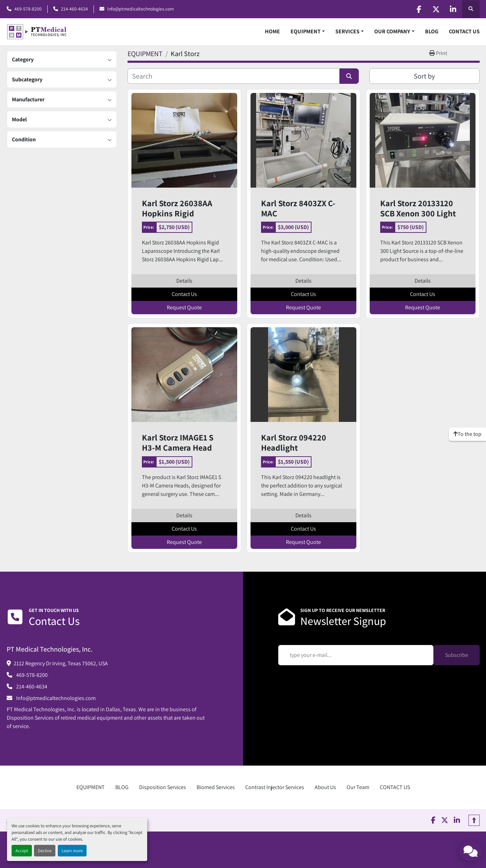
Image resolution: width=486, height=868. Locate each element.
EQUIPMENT (306, 31)
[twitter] (435, 9)
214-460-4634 (74, 9)
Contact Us (184, 294)
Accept (22, 851)
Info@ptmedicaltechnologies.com (141, 9)
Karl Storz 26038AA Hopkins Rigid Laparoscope (177, 208)
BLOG (432, 31)
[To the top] (467, 434)
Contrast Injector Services (275, 787)
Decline (45, 851)
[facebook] (417, 9)
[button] (308, 32)
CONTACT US (464, 31)
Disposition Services (163, 787)
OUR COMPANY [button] (392, 31)
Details (184, 281)
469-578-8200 (28, 9)
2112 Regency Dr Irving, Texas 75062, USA (61, 663)
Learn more (72, 851)
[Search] (234, 76)
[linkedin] (453, 9)
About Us (325, 787)
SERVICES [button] (347, 31)
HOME (272, 31)
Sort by (424, 76)
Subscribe (457, 655)
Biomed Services (216, 787)
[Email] (356, 655)
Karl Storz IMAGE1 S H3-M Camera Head (178, 443)
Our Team (358, 787)
